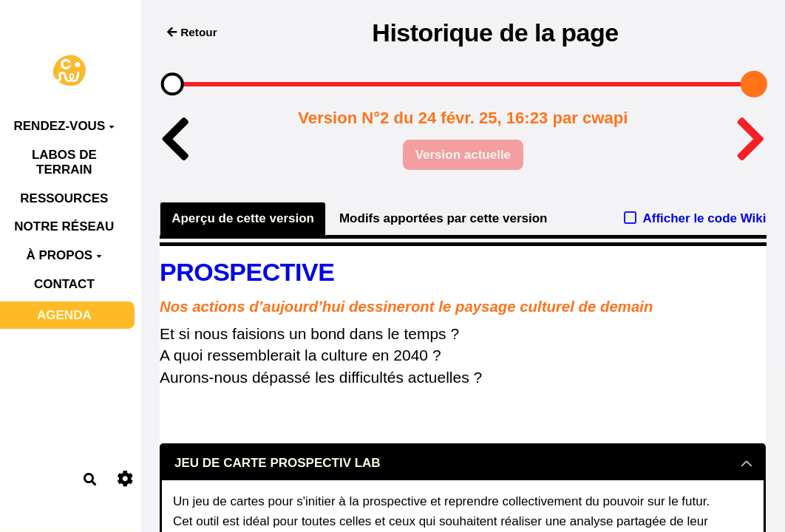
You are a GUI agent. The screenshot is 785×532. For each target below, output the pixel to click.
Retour (192, 32)
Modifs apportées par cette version (444, 218)
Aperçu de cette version (243, 218)
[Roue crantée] (125, 479)
